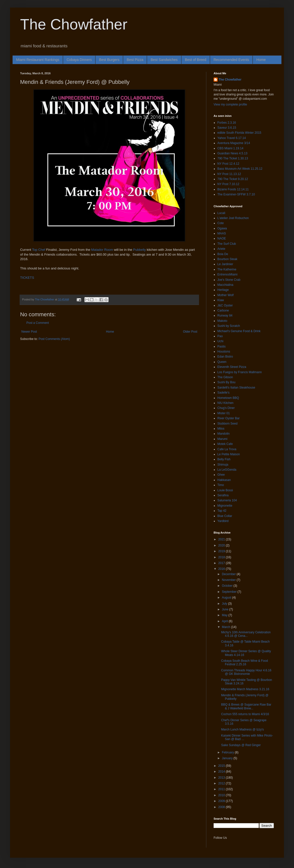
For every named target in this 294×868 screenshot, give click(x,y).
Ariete (221, 249)
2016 (222, 569)
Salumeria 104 (227, 500)
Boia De (223, 254)
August (227, 598)
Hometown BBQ (228, 398)
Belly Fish (224, 459)
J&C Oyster (225, 305)
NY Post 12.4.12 (228, 164)
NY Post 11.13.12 (229, 174)
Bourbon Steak (227, 259)
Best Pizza (135, 60)
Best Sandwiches (164, 60)
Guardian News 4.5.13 (232, 153)
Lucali (221, 213)
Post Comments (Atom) (54, 339)
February (228, 752)
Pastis (222, 346)
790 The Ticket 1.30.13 (233, 158)
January (228, 758)
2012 (222, 783)
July (225, 604)
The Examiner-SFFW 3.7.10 (236, 194)
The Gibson (225, 377)
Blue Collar (225, 516)
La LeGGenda (227, 470)
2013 (222, 778)
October (228, 586)
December (229, 574)
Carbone (223, 310)
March (227, 627)
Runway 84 (225, 316)
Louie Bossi (225, 490)
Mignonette (225, 506)
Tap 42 (222, 511)
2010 (222, 795)
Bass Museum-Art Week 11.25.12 (240, 169)
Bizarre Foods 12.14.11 (233, 189)
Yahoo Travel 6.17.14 (232, 138)
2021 (222, 539)
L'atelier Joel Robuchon (233, 218)
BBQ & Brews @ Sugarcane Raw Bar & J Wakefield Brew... (246, 706)
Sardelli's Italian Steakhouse (236, 388)
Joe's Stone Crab (229, 280)
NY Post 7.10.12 (228, 184)
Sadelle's (223, 393)
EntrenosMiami (227, 274)
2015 (222, 766)
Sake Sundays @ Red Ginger (241, 745)
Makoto (222, 321)
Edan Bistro (225, 357)
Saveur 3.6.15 (227, 128)
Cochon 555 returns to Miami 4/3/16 (245, 714)
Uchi (220, 341)
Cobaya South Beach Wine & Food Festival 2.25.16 (244, 663)
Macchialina (225, 285)
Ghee (221, 475)
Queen (222, 362)
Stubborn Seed (227, 424)
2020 (222, 545)
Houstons (224, 352)
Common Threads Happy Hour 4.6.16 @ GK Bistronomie (246, 672)
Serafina (223, 495)
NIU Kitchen (225, 403)
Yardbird (223, 521)
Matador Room (102, 250)
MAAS (222, 233)
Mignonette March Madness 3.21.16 (245, 689)
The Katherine (227, 269)
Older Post (190, 332)
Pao (220, 336)
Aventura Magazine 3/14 (234, 143)
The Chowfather (74, 24)
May (225, 615)
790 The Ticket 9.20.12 (233, 179)
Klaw (221, 300)
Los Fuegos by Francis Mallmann (240, 372)
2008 (222, 807)
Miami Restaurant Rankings (38, 60)
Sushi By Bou (226, 382)
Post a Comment (38, 323)
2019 (222, 551)
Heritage (223, 290)
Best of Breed (196, 60)
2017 (222, 563)
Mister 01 (224, 413)
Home (261, 60)
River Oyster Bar (229, 418)
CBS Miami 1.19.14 (230, 148)
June (226, 609)
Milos (221, 429)
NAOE (222, 238)
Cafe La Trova (227, 449)
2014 (222, 772)
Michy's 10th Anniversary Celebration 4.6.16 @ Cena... (246, 634)
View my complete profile (230, 105)
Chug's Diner (226, 408)
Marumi (222, 439)
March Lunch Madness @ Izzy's (242, 730)
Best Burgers (109, 60)
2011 (222, 789)
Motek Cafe (225, 444)
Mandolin (224, 434)
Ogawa (222, 228)
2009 (222, 801)
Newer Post (29, 332)
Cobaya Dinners (79, 60)
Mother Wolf (225, 295)
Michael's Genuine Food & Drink (239, 331)
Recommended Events (231, 60)
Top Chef (39, 250)
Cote (220, 223)
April (225, 621)
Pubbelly (140, 250)
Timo (221, 485)
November (229, 580)
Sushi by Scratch (229, 326)
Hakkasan (224, 480)
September (230, 592)
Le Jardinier (225, 264)
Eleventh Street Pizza (232, 367)
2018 (222, 557)
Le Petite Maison (229, 454)
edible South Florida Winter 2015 (239, 133)
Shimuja (223, 465)
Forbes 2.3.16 (227, 123)
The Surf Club (227, 244)
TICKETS (27, 278)
